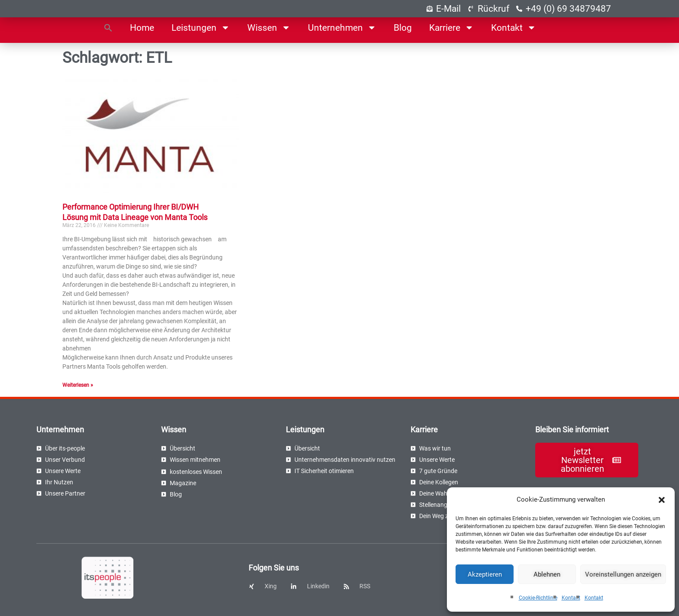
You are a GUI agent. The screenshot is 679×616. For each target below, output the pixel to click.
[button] (662, 500)
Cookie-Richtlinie (538, 598)
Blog (403, 28)
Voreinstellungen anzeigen (623, 574)
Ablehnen (547, 574)
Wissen (269, 28)
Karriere (451, 28)
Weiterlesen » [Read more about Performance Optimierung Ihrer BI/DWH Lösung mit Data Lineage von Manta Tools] (78, 385)
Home (142, 28)
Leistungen (201, 28)
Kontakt (571, 598)
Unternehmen (342, 28)
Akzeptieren (485, 574)
